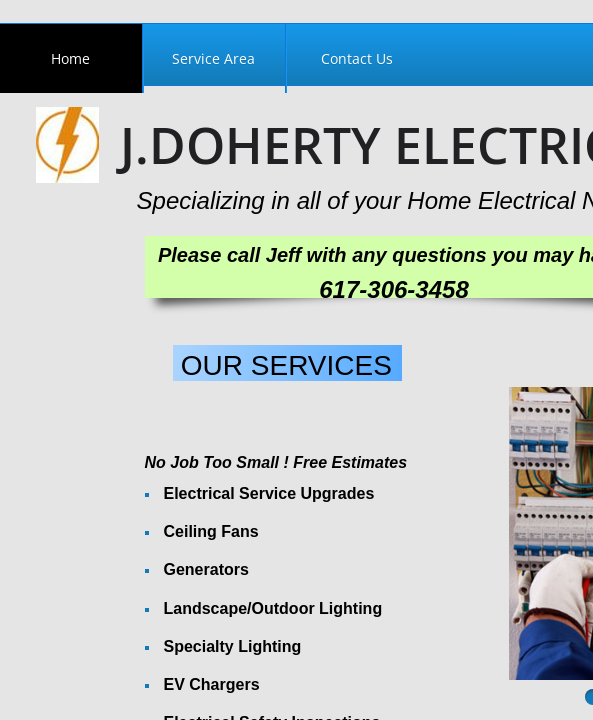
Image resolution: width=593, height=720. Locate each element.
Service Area (213, 58)
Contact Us (357, 58)
